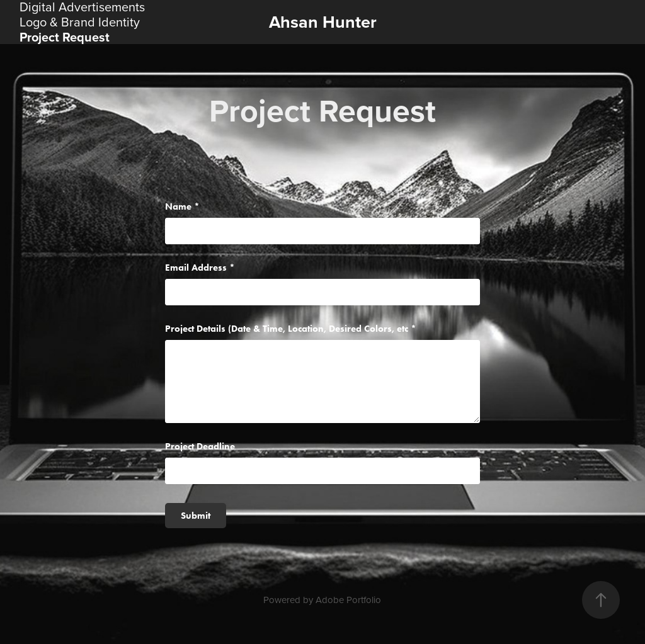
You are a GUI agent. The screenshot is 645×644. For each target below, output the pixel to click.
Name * (182, 207)
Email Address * (200, 268)
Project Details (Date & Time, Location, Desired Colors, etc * (291, 329)
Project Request (65, 37)
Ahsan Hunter (323, 22)
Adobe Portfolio (348, 600)
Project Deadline (200, 447)
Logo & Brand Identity (80, 22)
